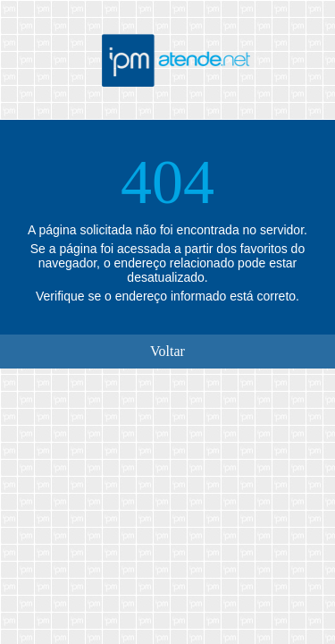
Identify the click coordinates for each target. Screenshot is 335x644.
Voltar (167, 351)
